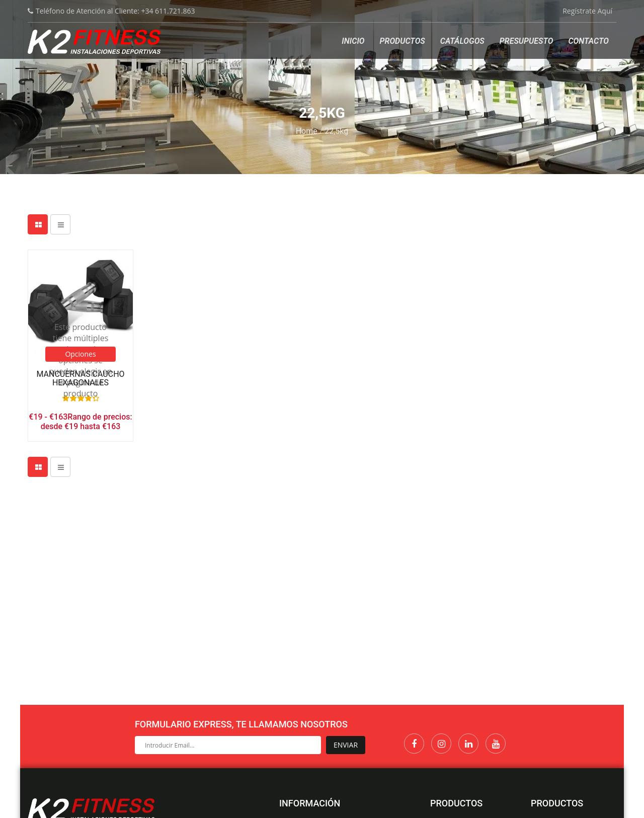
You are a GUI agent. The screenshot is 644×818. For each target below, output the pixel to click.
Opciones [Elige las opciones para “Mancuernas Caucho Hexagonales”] (80, 354)
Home (307, 131)
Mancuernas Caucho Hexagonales (80, 379)
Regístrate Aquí (587, 11)
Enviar (346, 745)
